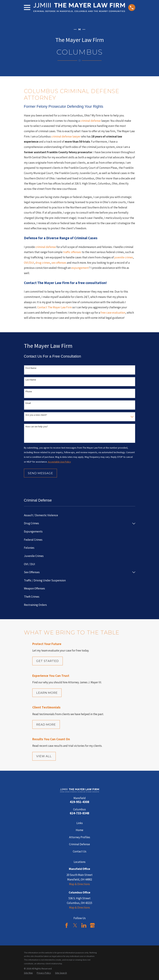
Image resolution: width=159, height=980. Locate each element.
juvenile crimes (124, 257)
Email (28, 403)
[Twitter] (75, 925)
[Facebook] (67, 925)
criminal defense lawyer (66, 136)
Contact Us (80, 851)
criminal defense (90, 121)
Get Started (47, 661)
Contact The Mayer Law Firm (55, 307)
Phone (29, 392)
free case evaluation (113, 313)
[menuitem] (80, 515)
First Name (31, 368)
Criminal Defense (79, 844)
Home (79, 830)
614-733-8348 (79, 813)
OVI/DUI (29, 263)
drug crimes (43, 263)
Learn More (47, 693)
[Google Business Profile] (92, 925)
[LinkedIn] (84, 925)
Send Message (40, 473)
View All (44, 756)
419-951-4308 (79, 802)
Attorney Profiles (80, 837)
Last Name (31, 380)
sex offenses (59, 263)
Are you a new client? (36, 415)
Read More (46, 725)
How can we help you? (37, 427)
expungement (80, 268)
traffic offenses (72, 252)
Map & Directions (79, 884)
